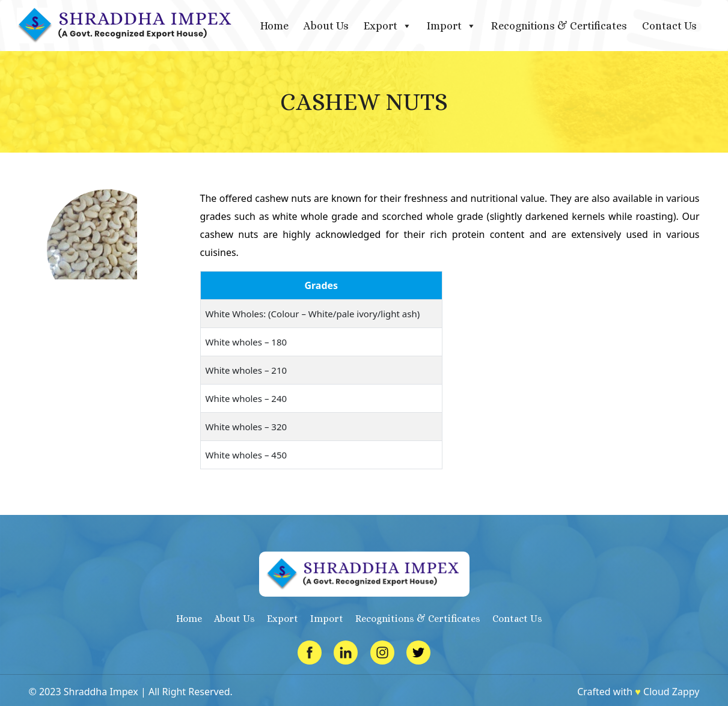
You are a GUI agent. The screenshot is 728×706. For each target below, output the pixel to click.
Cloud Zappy (671, 692)
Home (274, 26)
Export (388, 26)
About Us (326, 26)
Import (451, 26)
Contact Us (669, 26)
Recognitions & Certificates (559, 26)
